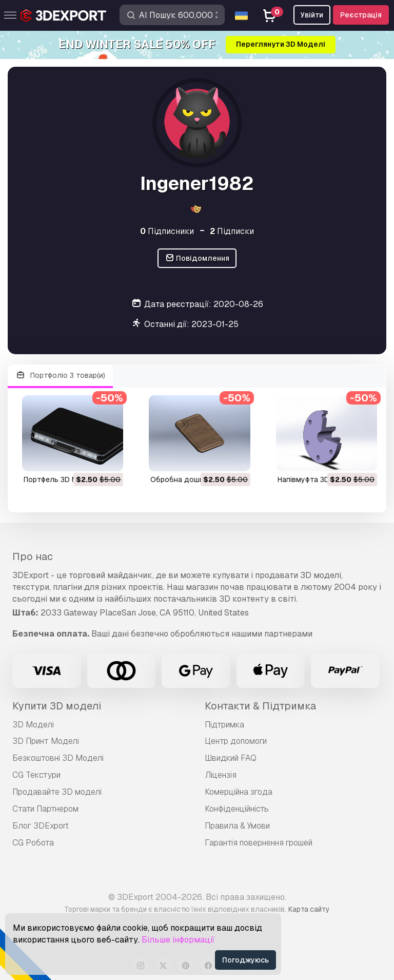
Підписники (167, 231)
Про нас (33, 556)
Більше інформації (178, 940)
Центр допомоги (236, 741)
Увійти (312, 15)
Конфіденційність (237, 809)
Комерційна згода (239, 792)
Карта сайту (309, 909)
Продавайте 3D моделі (57, 792)
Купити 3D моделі (57, 706)
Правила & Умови (237, 826)
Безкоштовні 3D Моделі (58, 758)
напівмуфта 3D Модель (319, 479)
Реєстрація (361, 15)
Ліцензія (221, 775)
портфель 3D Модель (62, 479)
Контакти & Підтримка (260, 706)
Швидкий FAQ (231, 758)
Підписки (232, 231)
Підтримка (224, 725)
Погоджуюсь (245, 960)
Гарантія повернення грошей (259, 843)
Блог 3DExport (41, 826)
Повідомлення (197, 258)
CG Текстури (36, 775)
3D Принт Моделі (46, 741)
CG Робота (33, 843)
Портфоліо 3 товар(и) (60, 376)
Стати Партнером (45, 809)
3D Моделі (33, 725)
